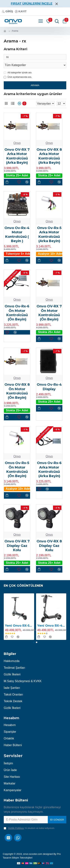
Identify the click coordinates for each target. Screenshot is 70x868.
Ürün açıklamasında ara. (18, 77)
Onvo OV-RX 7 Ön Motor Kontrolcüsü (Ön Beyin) (49, 313)
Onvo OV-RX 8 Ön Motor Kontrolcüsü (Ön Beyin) (17, 391)
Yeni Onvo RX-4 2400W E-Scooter (51, 626)
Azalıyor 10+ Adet (50, 254)
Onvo (17, 143)
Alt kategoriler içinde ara (18, 73)
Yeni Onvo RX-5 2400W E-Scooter (19, 626)
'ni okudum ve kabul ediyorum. (29, 828)
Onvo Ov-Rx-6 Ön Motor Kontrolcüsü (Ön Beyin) (17, 313)
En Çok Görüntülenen (23, 586)
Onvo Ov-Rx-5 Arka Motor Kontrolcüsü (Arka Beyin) (49, 234)
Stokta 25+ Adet (17, 175)
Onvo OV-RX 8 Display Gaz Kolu (49, 546)
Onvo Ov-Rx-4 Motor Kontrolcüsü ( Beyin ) (17, 234)
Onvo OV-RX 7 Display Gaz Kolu (17, 546)
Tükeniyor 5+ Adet (18, 254)
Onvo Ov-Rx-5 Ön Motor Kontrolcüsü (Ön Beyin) (17, 469)
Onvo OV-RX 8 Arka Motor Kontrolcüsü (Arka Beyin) (49, 156)
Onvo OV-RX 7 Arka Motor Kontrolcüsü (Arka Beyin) (17, 156)
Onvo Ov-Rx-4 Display (49, 387)
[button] (34, 642)
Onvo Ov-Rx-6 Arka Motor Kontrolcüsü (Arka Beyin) (49, 469)
